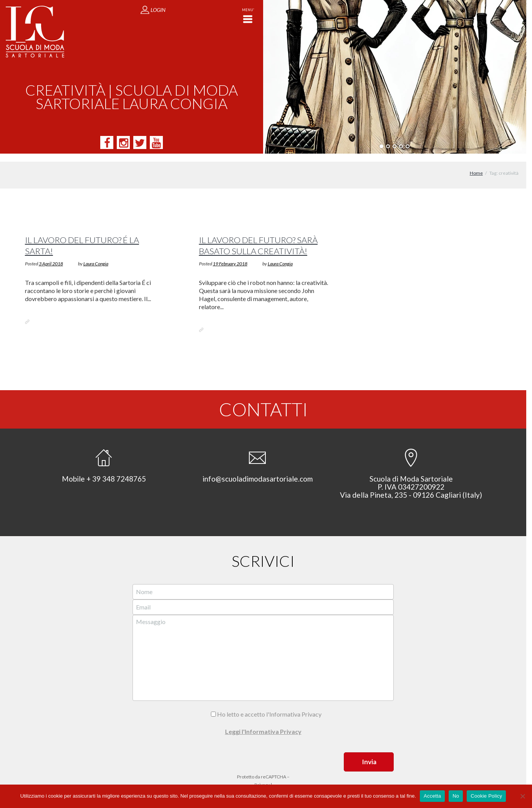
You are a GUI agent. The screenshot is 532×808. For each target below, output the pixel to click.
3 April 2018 (51, 256)
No (456, 796)
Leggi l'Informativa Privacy (263, 723)
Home (476, 165)
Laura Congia (96, 256)
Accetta (432, 796)
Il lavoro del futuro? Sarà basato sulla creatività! (259, 237)
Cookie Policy (486, 796)
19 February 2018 (230, 256)
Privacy (262, 777)
